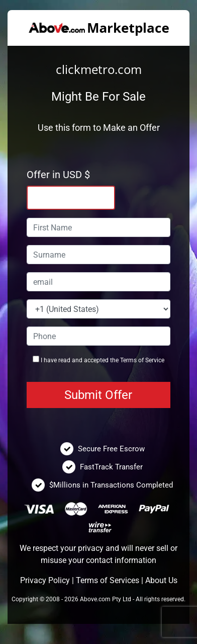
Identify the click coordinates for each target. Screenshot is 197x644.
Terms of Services (108, 580)
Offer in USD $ (58, 175)
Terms (128, 360)
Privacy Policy (45, 580)
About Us (161, 580)
